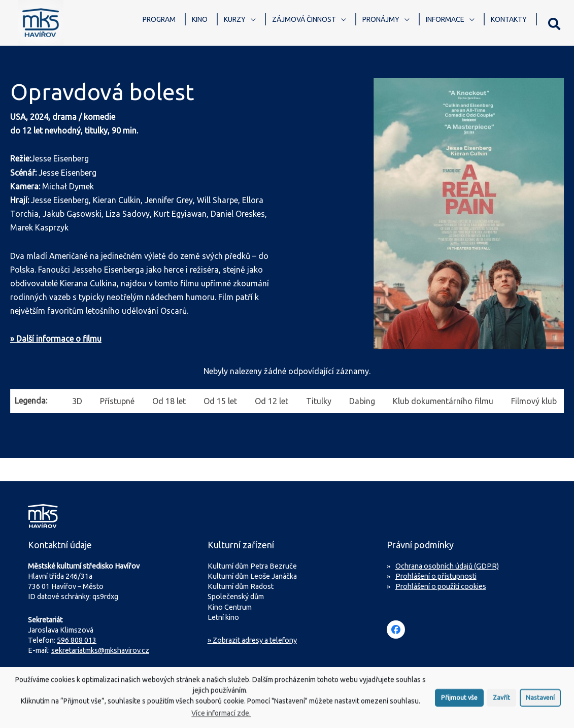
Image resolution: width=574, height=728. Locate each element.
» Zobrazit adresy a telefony (252, 640)
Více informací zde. (221, 717)
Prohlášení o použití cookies (441, 586)
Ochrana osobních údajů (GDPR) (447, 566)
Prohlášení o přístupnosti (436, 576)
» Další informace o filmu (56, 339)
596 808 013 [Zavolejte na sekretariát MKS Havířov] (77, 640)
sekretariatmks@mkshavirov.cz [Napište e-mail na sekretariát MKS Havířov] (100, 650)
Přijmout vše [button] (459, 701)
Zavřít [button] (501, 701)
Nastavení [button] (540, 701)
